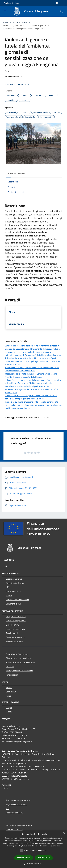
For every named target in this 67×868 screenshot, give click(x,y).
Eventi (9, 712)
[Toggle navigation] (5, 11)
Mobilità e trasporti (14, 641)
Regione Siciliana (11, 3)
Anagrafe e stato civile (16, 616)
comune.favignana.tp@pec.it (19, 742)
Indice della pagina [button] (16, 173)
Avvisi (9, 696)
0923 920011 (16, 732)
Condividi (11, 84)
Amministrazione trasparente (19, 825)
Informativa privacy (14, 829)
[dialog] (33, 849)
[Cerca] (62, 11)
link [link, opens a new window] (58, 846)
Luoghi (9, 707)
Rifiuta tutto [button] (44, 858)
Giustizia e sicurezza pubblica (19, 658)
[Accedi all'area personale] (57, 3)
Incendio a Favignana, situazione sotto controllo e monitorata (31, 402)
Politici (9, 595)
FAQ (8, 809)
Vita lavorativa (12, 625)
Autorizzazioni (12, 675)
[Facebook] (6, 567)
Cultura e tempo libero (16, 621)
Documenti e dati (13, 604)
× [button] (64, 833)
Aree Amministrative (15, 583)
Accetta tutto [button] (24, 858)
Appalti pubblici (13, 633)
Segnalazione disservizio (17, 804)
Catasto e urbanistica (15, 637)
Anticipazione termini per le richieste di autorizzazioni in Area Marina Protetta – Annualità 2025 (32, 369)
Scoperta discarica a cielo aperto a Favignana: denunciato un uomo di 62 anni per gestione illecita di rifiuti (31, 397)
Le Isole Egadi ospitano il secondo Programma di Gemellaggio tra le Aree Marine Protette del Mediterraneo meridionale (33, 382)
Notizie (24, 22)
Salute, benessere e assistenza (19, 671)
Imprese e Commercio (15, 629)
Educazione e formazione (17, 654)
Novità (15, 22)
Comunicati (11, 692)
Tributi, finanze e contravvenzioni (21, 662)
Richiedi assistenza (14, 813)
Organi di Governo (14, 579)
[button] (33, 864)
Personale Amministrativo (17, 600)
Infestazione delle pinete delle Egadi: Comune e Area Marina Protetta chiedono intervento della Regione (31, 375)
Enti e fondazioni (13, 591)
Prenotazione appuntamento (18, 800)
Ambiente (10, 666)
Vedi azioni (24, 84)
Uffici (8, 587)
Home (6, 22)
